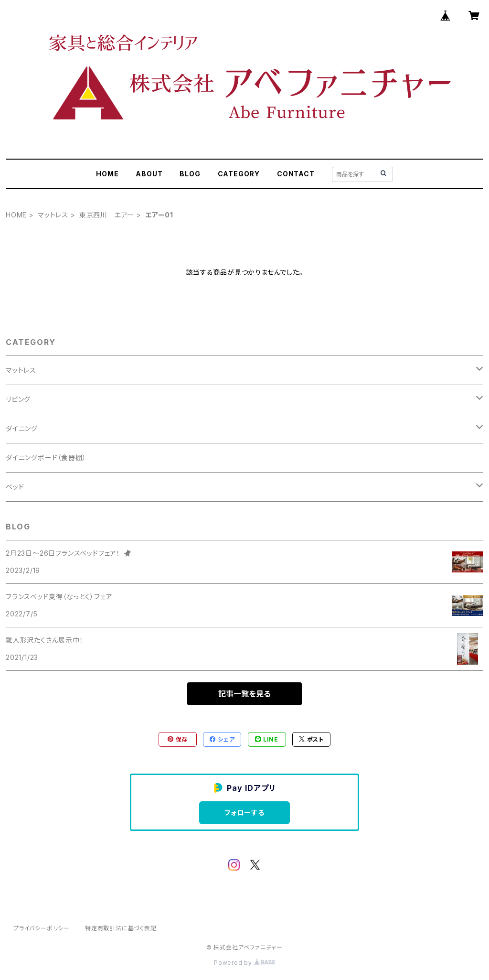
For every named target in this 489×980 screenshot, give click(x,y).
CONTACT (296, 174)
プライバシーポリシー (42, 928)
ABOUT (149, 174)
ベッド (15, 487)
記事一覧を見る (244, 694)
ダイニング (22, 428)
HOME (107, 174)
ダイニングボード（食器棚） (46, 458)
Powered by (244, 963)
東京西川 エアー (107, 215)
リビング (18, 399)
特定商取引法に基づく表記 (121, 928)
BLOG (190, 174)
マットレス (53, 215)
